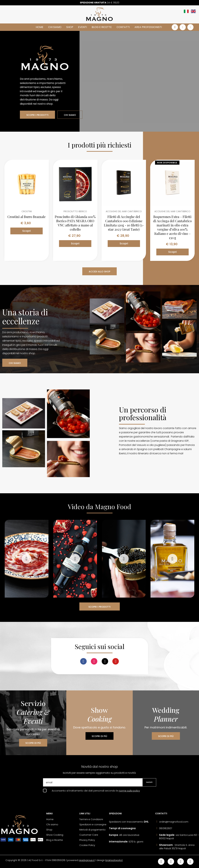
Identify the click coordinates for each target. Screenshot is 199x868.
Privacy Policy (87, 840)
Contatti (123, 27)
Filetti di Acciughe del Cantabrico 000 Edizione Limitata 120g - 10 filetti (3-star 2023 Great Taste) (124, 223)
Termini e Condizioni (91, 819)
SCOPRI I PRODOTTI (37, 115)
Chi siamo (55, 27)
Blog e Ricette (102, 27)
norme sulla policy (129, 791)
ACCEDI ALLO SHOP (99, 272)
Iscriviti (149, 782)
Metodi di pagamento (92, 830)
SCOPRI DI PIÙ (33, 743)
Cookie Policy (87, 845)
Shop (70, 27)
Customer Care (89, 835)
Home (40, 27)
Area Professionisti (148, 27)
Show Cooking (55, 835)
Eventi (82, 27)
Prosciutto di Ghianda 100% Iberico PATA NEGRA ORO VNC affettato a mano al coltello (75, 223)
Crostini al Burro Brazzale (27, 217)
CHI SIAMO (70, 115)
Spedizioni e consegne (93, 824)
